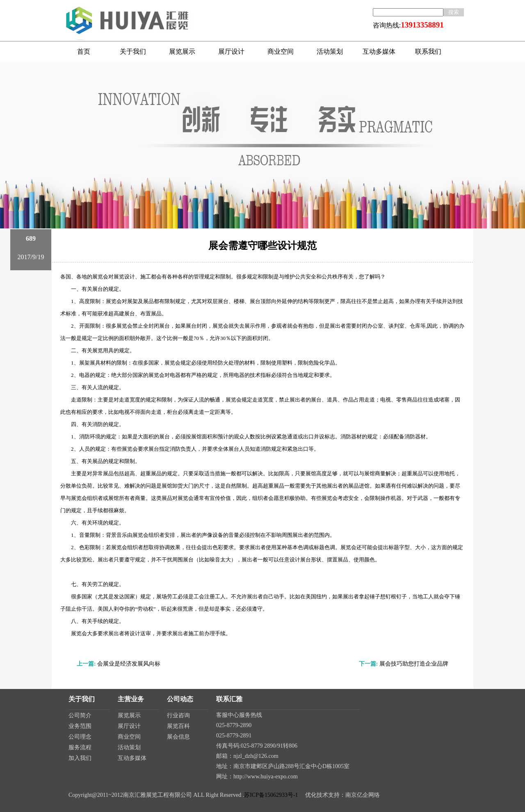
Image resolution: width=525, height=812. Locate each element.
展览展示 (129, 715)
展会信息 (178, 737)
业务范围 (80, 726)
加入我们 (80, 758)
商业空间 (129, 737)
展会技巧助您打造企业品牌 (414, 664)
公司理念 (80, 737)
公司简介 (80, 715)
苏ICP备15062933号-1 (271, 795)
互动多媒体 (132, 758)
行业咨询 (178, 715)
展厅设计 (129, 726)
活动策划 (129, 747)
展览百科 (178, 726)
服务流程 (80, 747)
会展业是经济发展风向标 (129, 664)
